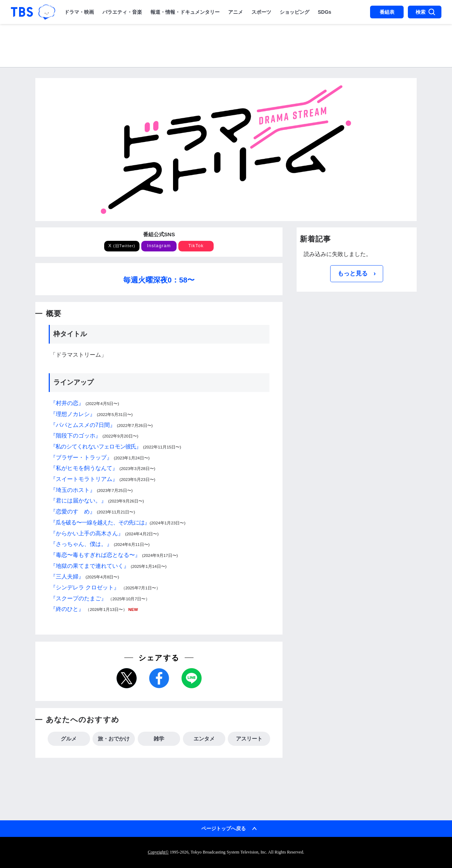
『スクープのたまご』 (78, 598)
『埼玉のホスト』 (73, 490)
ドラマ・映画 (79, 12)
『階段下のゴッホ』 (76, 436)
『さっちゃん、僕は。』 (81, 544)
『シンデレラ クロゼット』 (85, 587)
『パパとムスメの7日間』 (83, 425)
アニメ (236, 12)
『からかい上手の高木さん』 (87, 533)
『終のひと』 (67, 609)
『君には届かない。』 (78, 501)
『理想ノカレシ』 (73, 414)
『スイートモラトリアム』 (84, 479)
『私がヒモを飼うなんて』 (84, 468)
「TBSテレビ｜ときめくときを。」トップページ (22, 12)
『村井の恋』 (67, 403)
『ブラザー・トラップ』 (81, 457)
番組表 (387, 12)
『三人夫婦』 (67, 576)
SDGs (325, 12)
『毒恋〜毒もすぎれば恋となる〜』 (95, 555)
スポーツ (261, 12)
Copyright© (158, 852)
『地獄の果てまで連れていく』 (90, 566)
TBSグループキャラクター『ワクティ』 (47, 12)
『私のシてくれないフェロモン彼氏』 (96, 447)
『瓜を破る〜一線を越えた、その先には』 (100, 522)
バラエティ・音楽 (122, 12)
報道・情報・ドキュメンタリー (185, 12)
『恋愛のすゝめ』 (73, 512)
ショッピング (295, 12)
